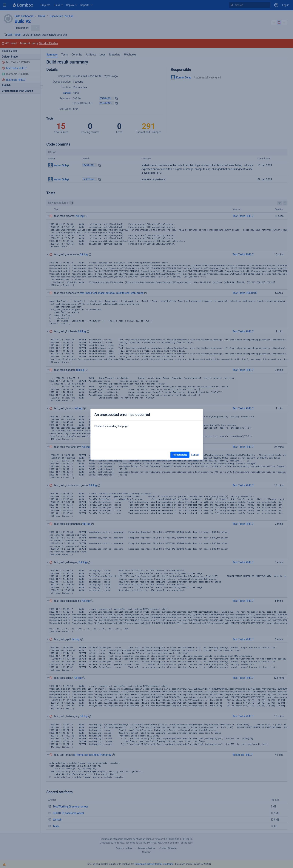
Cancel (195, 455)
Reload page (180, 455)
